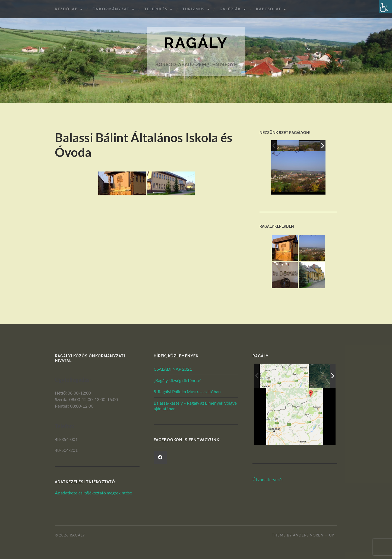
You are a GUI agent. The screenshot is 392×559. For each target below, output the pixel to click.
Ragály (196, 43)
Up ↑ (333, 535)
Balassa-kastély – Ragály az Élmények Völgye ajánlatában (195, 406)
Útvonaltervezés (268, 479)
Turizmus (194, 9)
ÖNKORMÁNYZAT (111, 9)
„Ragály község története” (178, 380)
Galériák (230, 9)
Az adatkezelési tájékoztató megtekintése (93, 493)
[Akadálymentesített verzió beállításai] (385, 7)
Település (156, 9)
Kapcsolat (269, 9)
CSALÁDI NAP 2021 (173, 369)
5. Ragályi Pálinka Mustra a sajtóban (187, 391)
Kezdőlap (66, 9)
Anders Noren (308, 535)
